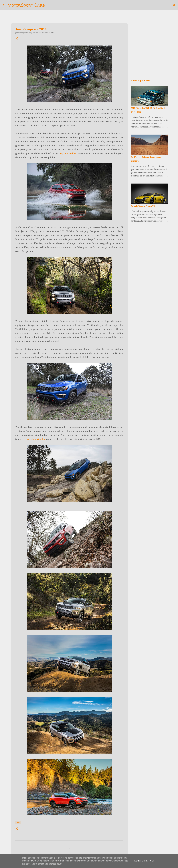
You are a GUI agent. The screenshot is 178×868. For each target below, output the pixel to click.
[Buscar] (49, 5)
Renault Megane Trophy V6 (143, 206)
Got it (153, 861)
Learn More (141, 861)
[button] (17, 38)
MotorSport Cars (26, 5)
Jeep (18, 823)
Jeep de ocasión (67, 153)
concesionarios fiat (35, 439)
